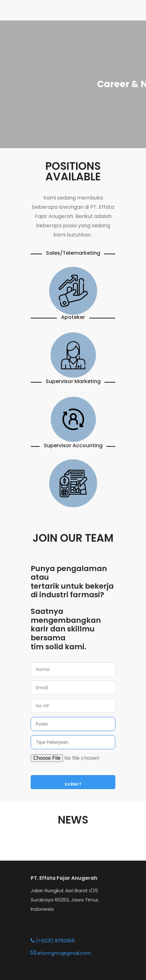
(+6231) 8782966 (53, 941)
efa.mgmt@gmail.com (61, 953)
